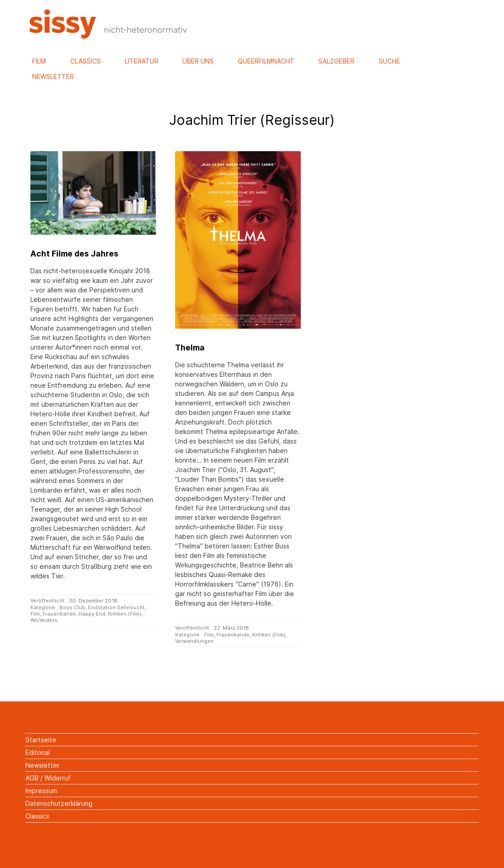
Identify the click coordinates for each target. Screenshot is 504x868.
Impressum (41, 791)
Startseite (41, 740)
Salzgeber (336, 61)
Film (39, 61)
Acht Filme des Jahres (74, 254)
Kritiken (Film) (125, 614)
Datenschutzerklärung (59, 803)
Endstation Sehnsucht (116, 607)
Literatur (142, 61)
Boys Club (72, 607)
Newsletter (53, 76)
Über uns (198, 61)
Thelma (190, 348)
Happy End (92, 614)
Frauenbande (59, 614)
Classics (86, 61)
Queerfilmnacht (266, 61)
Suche (389, 61)
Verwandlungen (194, 641)
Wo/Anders (44, 620)
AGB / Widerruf (48, 778)
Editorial (38, 752)
